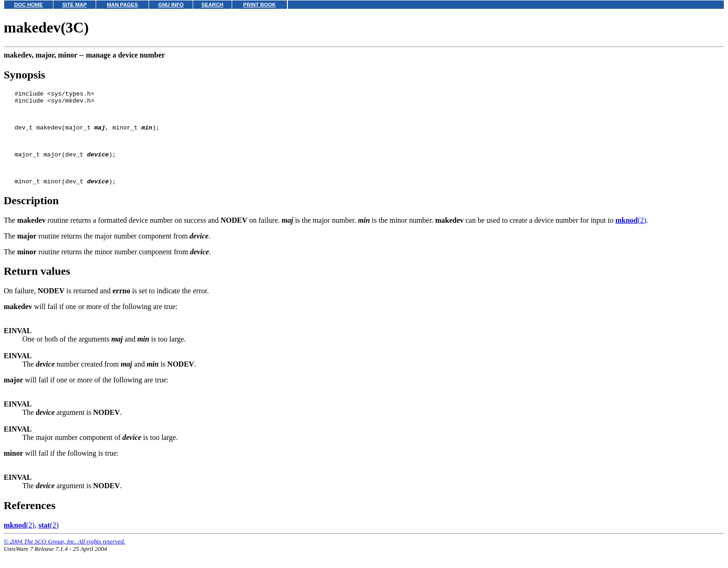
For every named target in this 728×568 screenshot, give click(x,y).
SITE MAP (75, 5)
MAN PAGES (122, 5)
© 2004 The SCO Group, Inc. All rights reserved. (65, 557)
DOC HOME (29, 5)
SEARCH (212, 5)
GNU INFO (171, 5)
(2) (631, 236)
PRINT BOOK (260, 5)
